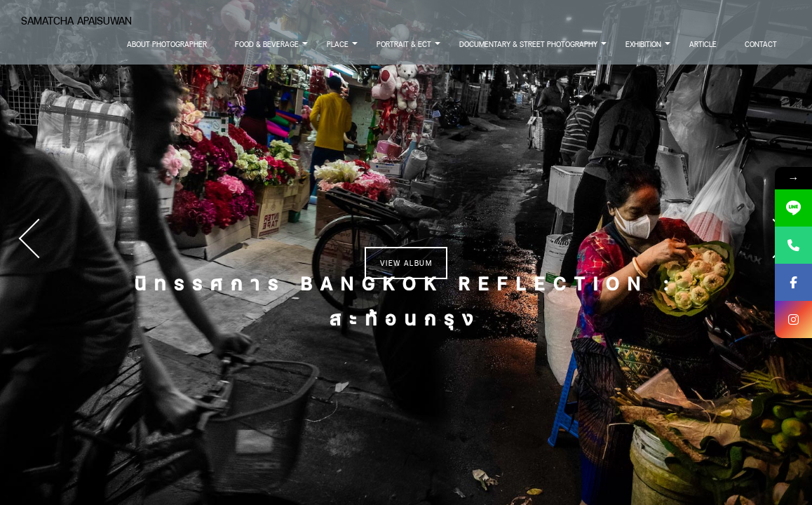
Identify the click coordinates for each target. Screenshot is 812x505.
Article (703, 44)
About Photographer (167, 44)
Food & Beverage (272, 48)
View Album (406, 263)
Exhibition (649, 48)
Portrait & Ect (410, 48)
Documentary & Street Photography (534, 48)
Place (343, 48)
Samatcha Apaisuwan (76, 21)
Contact (761, 44)
